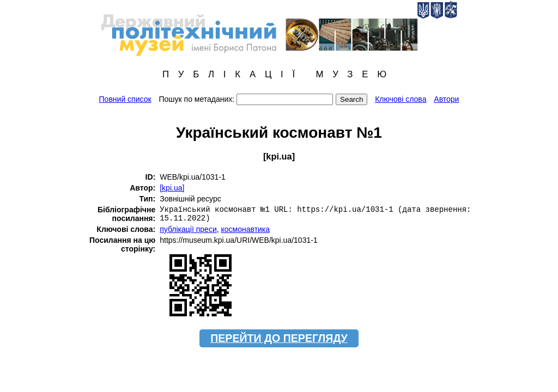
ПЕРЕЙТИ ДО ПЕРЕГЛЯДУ (279, 338)
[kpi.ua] (172, 188)
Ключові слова (401, 99)
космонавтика (246, 229)
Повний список (125, 99)
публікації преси (188, 229)
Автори (446, 99)
